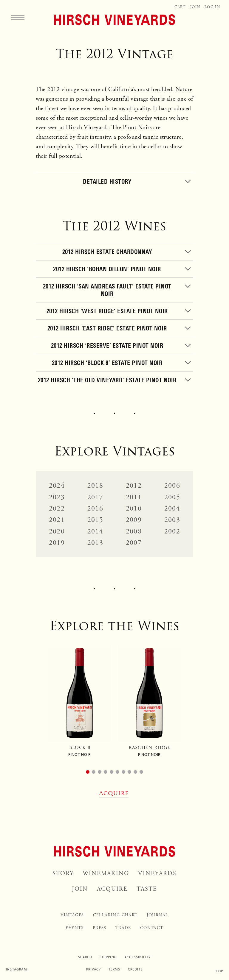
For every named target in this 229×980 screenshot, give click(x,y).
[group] (80, 704)
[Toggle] (114, 181)
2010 (134, 508)
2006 (172, 486)
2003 (172, 520)
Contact (152, 928)
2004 (172, 508)
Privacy (93, 969)
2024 (57, 486)
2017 (95, 497)
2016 (95, 508)
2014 (95, 531)
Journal (158, 915)
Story (63, 874)
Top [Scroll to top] (219, 971)
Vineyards (157, 874)
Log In (212, 7)
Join (195, 7)
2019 (57, 543)
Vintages (72, 915)
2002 (172, 531)
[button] (88, 772)
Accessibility (138, 957)
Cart (180, 7)
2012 (134, 486)
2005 (172, 497)
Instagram (17, 969)
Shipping (108, 957)
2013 (95, 543)
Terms (114, 969)
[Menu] (18, 17)
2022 (57, 508)
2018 (95, 486)
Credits (135, 969)
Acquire (112, 889)
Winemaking (106, 874)
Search (85, 957)
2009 (134, 520)
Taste (147, 889)
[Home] (114, 20)
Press (100, 928)
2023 (57, 497)
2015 (95, 520)
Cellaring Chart (115, 915)
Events (75, 928)
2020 (57, 531)
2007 (134, 543)
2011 (134, 497)
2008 (134, 531)
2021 (57, 520)
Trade (123, 928)
